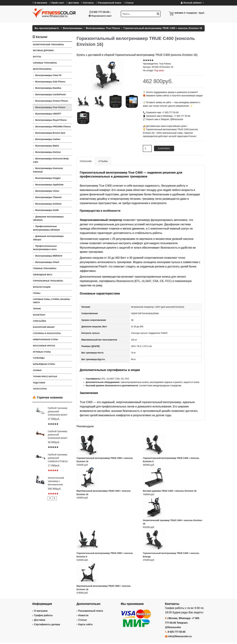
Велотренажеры (42, 69)
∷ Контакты (87, 3)
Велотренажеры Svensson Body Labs (51, 160)
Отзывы (103, 161)
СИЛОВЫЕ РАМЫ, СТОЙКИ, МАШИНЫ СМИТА (51, 301)
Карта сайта (85, 624)
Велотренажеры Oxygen (48, 178)
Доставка (40, 620)
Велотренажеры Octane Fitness (52, 101)
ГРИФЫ (37, 293)
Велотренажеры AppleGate (49, 185)
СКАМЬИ (37, 370)
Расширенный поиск (91, 611)
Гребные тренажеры (45, 268)
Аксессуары (40, 389)
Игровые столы (42, 352)
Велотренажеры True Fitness (50, 107)
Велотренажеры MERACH (49, 256)
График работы (43, 615)
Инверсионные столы (45, 339)
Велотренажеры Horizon (48, 152)
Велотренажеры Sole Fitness (50, 82)
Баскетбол (39, 315)
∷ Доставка (73, 3)
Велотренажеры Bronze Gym (50, 133)
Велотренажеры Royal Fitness (51, 120)
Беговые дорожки (43, 50)
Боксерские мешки (44, 327)
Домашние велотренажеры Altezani (48, 238)
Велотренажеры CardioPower (51, 94)
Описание (86, 161)
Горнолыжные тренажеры (48, 281)
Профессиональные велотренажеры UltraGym (47, 228)
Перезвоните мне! (100, 16)
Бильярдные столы (44, 364)
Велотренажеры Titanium (49, 197)
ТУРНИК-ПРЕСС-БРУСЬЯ (45, 376)
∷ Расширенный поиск (109, 3)
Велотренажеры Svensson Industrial (48, 170)
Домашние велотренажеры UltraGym (48, 218)
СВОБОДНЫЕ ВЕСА (43, 275)
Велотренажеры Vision (47, 191)
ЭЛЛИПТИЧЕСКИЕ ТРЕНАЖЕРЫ (48, 45)
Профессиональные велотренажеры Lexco (45, 248)
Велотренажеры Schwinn (49, 204)
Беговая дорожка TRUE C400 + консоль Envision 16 (170, 491)
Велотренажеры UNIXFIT (48, 114)
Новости (83, 615)
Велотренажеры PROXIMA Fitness (53, 127)
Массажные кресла (44, 346)
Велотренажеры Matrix (47, 146)
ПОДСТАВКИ (39, 383)
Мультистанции (42, 287)
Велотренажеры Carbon (48, 139)
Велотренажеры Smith (47, 210)
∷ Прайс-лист (57, 3)
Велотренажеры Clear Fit (48, 75)
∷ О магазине (40, 3)
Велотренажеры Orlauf (47, 262)
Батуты (37, 57)
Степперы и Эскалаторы (47, 333)
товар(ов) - (194, 13)
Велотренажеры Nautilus (48, 88)
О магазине (41, 611)
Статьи (83, 620)
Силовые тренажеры (45, 63)
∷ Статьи (128, 3)
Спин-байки (40, 321)
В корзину (164, 148)
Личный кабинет (192, 3)
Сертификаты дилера (47, 624)
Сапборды (39, 358)
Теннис (37, 309)
